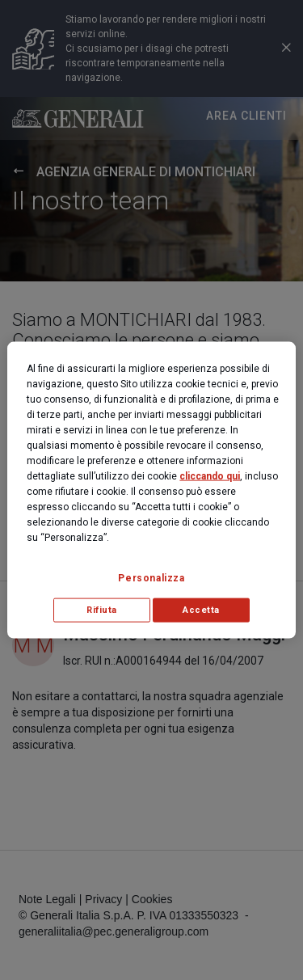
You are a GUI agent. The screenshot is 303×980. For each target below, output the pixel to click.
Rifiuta (102, 610)
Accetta (201, 610)
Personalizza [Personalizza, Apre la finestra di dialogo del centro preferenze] (151, 578)
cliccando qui (210, 476)
